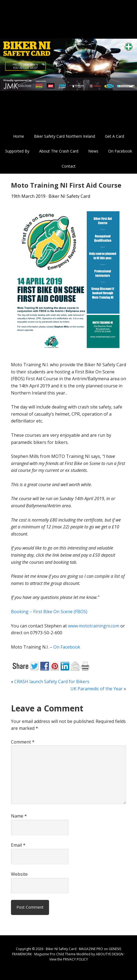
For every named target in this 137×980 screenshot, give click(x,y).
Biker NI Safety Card (68, 64)
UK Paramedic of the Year (97, 689)
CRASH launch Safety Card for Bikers (52, 682)
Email (18, 845)
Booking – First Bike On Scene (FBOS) (49, 612)
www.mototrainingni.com (94, 626)
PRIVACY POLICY (75, 959)
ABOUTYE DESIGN (110, 954)
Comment (23, 742)
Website (19, 874)
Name (19, 816)
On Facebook (67, 647)
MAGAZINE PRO (91, 949)
